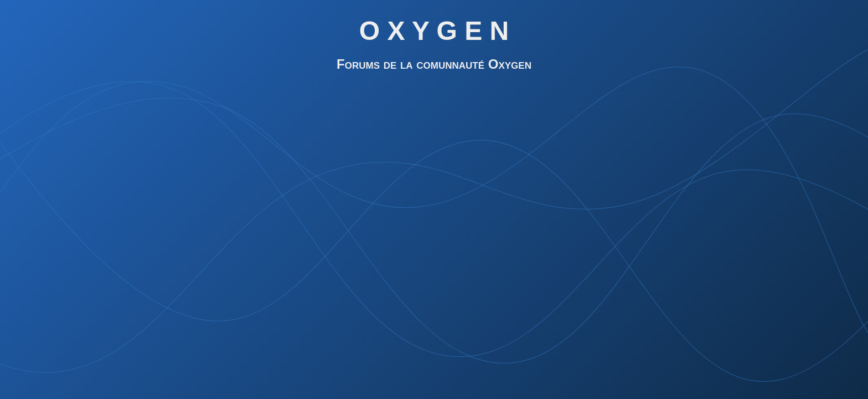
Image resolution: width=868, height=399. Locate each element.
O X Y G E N (434, 31)
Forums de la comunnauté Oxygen (434, 64)
